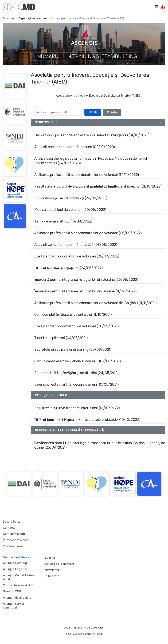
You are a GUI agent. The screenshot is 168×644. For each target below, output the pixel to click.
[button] (163, 7)
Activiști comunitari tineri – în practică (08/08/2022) (76, 245)
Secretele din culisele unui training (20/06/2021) (73, 350)
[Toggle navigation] (157, 7)
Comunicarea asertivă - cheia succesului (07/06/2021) (78, 361)
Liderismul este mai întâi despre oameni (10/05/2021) (77, 385)
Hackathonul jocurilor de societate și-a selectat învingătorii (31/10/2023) (92, 135)
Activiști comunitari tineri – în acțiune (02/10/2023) (75, 147)
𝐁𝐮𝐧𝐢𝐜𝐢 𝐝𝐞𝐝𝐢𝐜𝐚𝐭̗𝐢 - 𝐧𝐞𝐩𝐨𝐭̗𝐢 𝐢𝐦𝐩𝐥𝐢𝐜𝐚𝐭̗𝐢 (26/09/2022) (71, 198)
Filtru (93, 112)
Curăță (112, 112)
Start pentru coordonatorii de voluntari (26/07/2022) (77, 256)
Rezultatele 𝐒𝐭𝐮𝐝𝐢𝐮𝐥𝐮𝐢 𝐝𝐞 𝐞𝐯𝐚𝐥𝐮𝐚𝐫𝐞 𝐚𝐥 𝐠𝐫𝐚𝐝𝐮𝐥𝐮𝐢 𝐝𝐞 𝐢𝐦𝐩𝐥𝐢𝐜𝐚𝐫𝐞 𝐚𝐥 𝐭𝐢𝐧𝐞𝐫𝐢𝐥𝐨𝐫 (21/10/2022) (98, 186)
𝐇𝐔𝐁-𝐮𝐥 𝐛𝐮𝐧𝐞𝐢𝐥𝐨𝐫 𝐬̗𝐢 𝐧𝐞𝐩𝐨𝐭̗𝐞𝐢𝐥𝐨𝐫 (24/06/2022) (69, 268)
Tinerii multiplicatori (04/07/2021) (61, 338)
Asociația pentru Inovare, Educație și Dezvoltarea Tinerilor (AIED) (98, 96)
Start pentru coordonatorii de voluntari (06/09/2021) (77, 326)
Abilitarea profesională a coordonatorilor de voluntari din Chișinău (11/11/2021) (95, 303)
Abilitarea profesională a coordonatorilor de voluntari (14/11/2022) (87, 175)
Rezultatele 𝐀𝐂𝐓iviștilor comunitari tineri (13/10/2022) (77, 408)
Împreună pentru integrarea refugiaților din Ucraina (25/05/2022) (86, 280)
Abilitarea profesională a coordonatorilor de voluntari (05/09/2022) (88, 233)
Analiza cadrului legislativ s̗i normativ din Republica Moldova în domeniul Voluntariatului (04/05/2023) (91, 161)
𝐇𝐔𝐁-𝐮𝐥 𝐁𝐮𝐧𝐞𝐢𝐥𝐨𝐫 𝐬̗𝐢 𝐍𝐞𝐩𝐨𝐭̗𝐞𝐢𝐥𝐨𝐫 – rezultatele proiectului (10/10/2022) (87, 420)
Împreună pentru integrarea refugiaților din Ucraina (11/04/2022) (85, 291)
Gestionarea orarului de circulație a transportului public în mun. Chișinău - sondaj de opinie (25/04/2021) (100, 445)
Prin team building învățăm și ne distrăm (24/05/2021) (77, 373)
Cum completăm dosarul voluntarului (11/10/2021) (73, 315)
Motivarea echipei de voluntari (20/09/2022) (70, 210)
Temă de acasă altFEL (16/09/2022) (63, 221)
